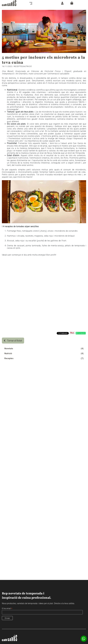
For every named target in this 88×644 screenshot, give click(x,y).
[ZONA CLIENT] (62, 3)
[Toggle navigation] (32, 3)
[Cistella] (72, 3)
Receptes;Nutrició (23, 66)
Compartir (81, 333)
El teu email (7, 608)
